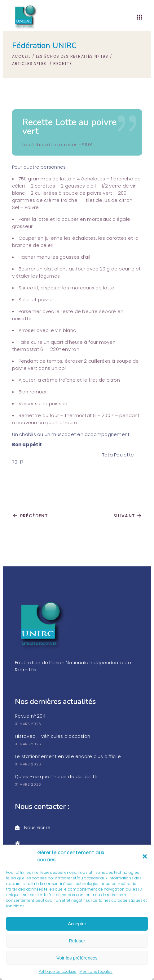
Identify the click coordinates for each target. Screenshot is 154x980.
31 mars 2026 (28, 724)
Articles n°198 (29, 64)
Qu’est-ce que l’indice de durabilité (56, 776)
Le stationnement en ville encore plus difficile (68, 756)
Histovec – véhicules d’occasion (53, 736)
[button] (145, 856)
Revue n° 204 (30, 716)
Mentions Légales (96, 971)
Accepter (77, 924)
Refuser (77, 941)
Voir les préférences (77, 958)
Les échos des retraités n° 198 (72, 56)
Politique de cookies (57, 971)
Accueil (21, 56)
